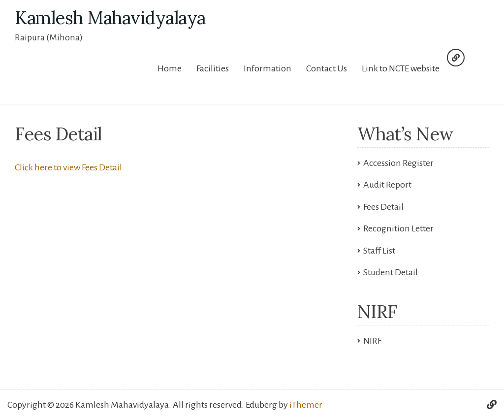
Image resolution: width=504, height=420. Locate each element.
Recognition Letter (398, 228)
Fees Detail (383, 207)
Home (170, 68)
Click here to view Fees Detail (68, 167)
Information (268, 68)
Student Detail (391, 272)
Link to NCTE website (401, 68)
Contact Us (327, 68)
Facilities (213, 68)
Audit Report (387, 185)
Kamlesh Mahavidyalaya (110, 18)
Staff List (379, 251)
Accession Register (398, 163)
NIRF (372, 341)
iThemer (306, 405)
